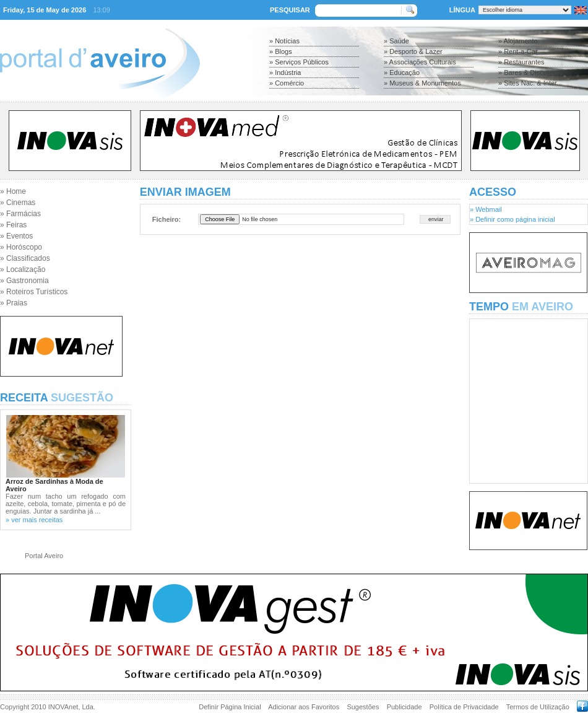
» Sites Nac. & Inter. (528, 83)
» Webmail (486, 209)
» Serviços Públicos (299, 62)
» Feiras (13, 225)
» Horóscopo (21, 247)
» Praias (14, 303)
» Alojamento (518, 41)
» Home (13, 191)
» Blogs (281, 51)
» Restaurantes (521, 62)
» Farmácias (20, 214)
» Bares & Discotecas (531, 72)
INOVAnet (63, 707)
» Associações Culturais (420, 62)
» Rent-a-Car (518, 51)
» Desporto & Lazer (413, 51)
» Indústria (285, 72)
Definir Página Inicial (230, 707)
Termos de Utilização (538, 707)
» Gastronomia (24, 281)
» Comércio (287, 83)
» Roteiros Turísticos (34, 292)
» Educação (402, 72)
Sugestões (363, 707)
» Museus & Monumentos (422, 83)
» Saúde (396, 41)
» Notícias (284, 41)
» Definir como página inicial (512, 219)
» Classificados (25, 258)
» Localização (23, 269)
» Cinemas (18, 203)
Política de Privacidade (464, 707)
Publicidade (404, 707)
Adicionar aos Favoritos (304, 707)
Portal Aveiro (44, 556)
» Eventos (16, 236)
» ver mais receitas (34, 520)
